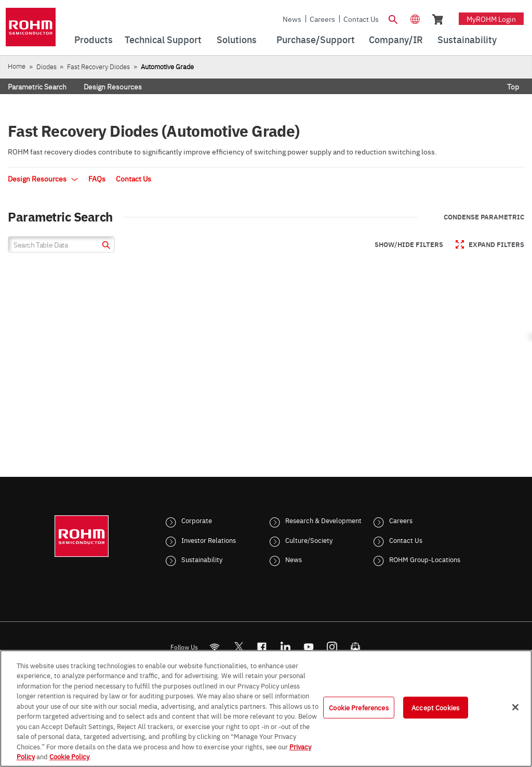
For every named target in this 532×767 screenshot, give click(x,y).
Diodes (46, 66)
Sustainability (202, 559)
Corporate (197, 520)
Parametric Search (37, 86)
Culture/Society (309, 540)
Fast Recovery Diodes (98, 66)
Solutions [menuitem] (237, 39)
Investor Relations (209, 540)
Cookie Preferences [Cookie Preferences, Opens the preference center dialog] (358, 707)
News (292, 19)
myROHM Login (491, 19)
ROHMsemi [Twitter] (238, 647)
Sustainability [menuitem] (467, 39)
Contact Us (361, 19)
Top (513, 86)
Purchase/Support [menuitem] (316, 39)
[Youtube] (309, 647)
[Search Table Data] (61, 244)
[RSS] (215, 647)
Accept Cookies (435, 707)
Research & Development (323, 520)
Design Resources (113, 86)
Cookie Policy (69, 756)
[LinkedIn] (285, 647)
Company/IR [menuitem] (396, 39)
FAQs (97, 178)
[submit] (105, 246)
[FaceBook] (262, 647)
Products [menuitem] (94, 39)
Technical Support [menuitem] (163, 39)
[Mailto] (356, 647)
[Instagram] (332, 647)
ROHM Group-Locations (425, 559)
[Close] (515, 707)
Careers (322, 19)
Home (17, 66)
